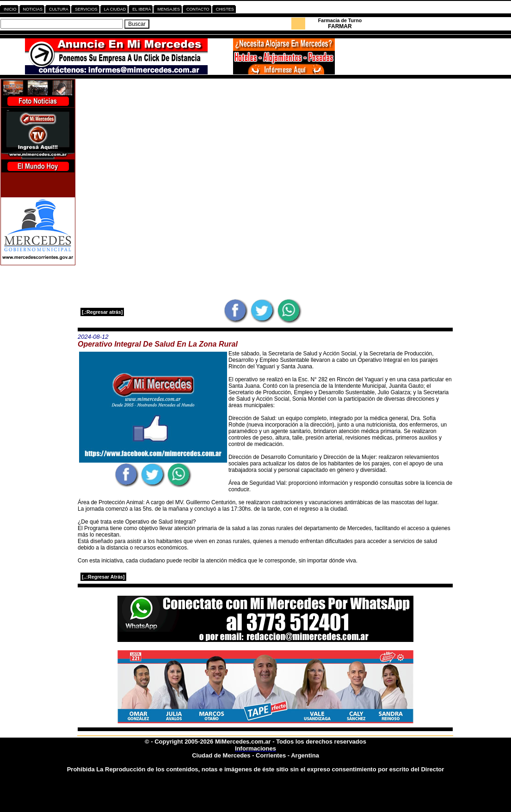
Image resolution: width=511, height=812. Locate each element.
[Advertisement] (265, 144)
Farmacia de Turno (340, 20)
